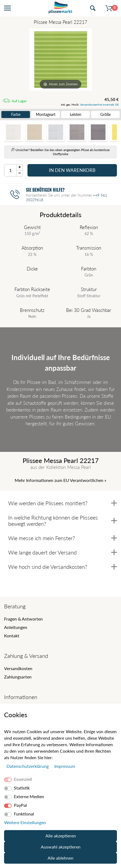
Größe (106, 114)
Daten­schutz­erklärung (28, 766)
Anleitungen (16, 627)
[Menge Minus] (20, 173)
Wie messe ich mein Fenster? (63, 538)
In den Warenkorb (72, 170)
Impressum (65, 766)
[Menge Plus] (20, 167)
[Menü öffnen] (7, 8)
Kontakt (12, 636)
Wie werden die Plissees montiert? (63, 503)
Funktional (24, 814)
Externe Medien (29, 796)
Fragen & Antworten (23, 619)
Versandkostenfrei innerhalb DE (99, 105)
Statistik (22, 788)
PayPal (20, 805)
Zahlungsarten (18, 677)
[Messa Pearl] (60, 60)
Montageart (46, 114)
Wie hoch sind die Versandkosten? (63, 567)
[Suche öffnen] (93, 8)
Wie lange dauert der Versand (63, 552)
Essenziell (23, 779)
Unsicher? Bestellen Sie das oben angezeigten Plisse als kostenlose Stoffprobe (60, 152)
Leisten (76, 114)
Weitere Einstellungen (25, 822)
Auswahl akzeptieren (61, 847)
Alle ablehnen (60, 858)
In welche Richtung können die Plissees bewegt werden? (63, 521)
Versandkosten (18, 668)
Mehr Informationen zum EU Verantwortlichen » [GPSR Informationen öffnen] (60, 480)
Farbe (16, 114)
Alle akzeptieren (61, 836)
